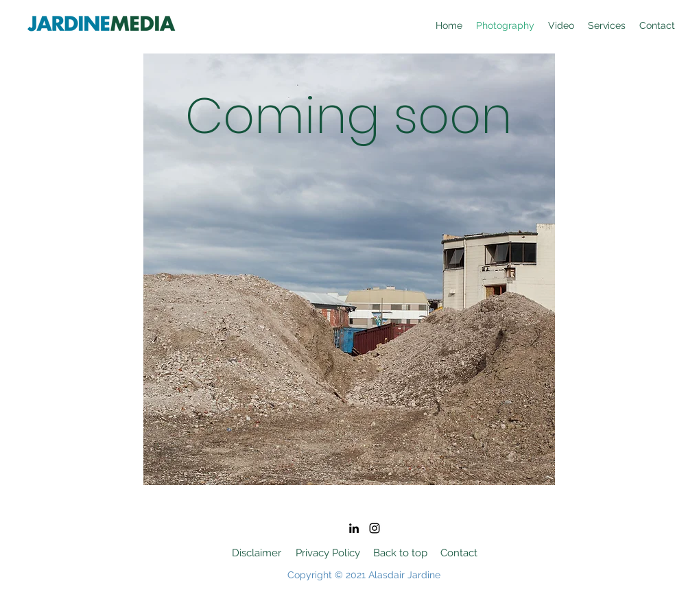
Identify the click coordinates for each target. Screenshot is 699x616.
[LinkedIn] (354, 528)
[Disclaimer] (257, 553)
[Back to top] (401, 553)
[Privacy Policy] (328, 553)
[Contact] (459, 553)
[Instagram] (375, 528)
